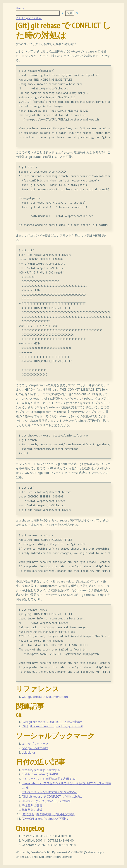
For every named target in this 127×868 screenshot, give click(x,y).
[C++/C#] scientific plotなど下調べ (45, 819)
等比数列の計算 (32, 805)
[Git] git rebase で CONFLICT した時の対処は (52, 722)
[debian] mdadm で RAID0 (40, 774)
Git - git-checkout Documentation (45, 697)
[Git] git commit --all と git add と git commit (52, 726)
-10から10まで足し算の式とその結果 (46, 801)
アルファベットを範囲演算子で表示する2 (49, 792)
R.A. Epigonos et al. (29, 18)
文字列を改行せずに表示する (41, 770)
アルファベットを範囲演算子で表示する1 (49, 779)
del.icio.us (29, 753)
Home (20, 8)
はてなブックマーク (35, 744)
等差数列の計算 (32, 810)
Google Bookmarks (35, 748)
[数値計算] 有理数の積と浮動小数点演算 (48, 814)
